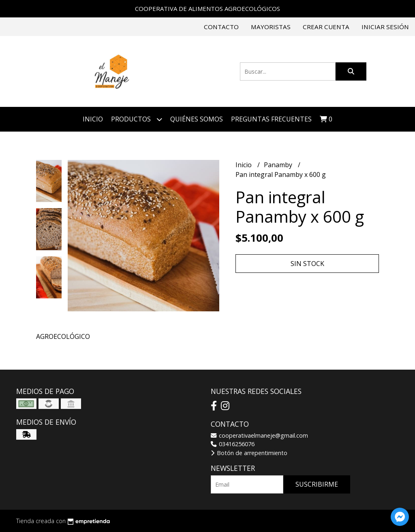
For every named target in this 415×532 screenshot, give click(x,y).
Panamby (279, 165)
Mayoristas (271, 27)
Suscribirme (317, 484)
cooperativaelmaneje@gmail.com (259, 435)
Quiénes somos (197, 119)
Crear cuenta (326, 27)
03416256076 (233, 444)
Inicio (93, 119)
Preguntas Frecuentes (271, 119)
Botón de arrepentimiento (249, 453)
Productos (137, 119)
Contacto (221, 27)
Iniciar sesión (385, 27)
